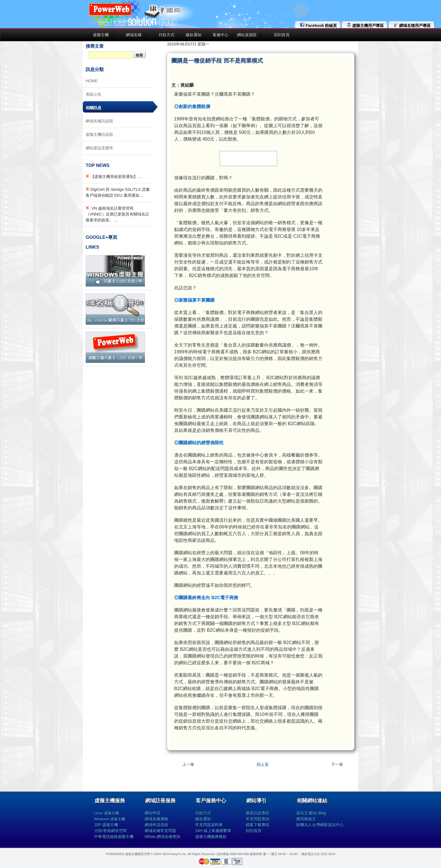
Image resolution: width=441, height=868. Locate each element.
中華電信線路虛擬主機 (114, 837)
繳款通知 (194, 35)
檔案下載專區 (258, 825)
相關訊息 (94, 108)
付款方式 (167, 35)
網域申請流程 (156, 825)
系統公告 (94, 94)
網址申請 (153, 813)
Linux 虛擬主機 (106, 813)
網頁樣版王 (306, 819)
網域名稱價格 (156, 819)
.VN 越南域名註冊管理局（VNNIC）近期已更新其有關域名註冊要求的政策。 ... (117, 214)
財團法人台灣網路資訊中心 (320, 825)
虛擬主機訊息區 (99, 134)
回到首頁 (282, 35)
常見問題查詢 (258, 819)
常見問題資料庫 (209, 825)
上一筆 (188, 764)
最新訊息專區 (258, 813)
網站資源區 (247, 35)
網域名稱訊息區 (99, 121)
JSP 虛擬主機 (106, 825)
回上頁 (263, 764)
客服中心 (220, 35)
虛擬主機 (101, 35)
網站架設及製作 (99, 148)
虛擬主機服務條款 (211, 837)
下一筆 (337, 764)
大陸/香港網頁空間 (110, 831)
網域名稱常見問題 (160, 831)
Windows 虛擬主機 (110, 819)
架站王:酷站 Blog (311, 813)
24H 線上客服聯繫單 (213, 831)
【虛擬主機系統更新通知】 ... (114, 177)
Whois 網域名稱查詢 (162, 837)
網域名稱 (134, 35)
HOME (92, 81)
